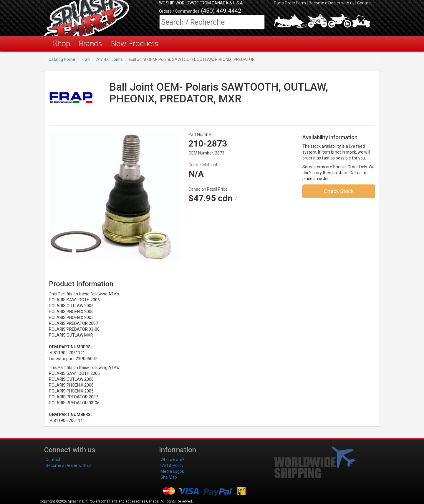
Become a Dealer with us (332, 3)
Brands (91, 44)
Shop (62, 44)
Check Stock (339, 191)
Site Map (169, 477)
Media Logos (172, 471)
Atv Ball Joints (110, 59)
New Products (135, 44)
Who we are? (172, 460)
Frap (86, 59)
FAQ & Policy (172, 465)
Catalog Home (62, 59)
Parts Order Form (290, 3)
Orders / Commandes (179, 11)
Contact (365, 3)
